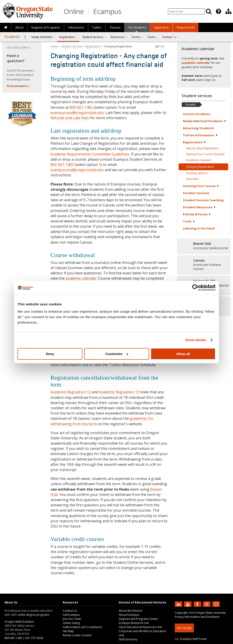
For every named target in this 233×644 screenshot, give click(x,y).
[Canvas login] (216, 608)
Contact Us (70, 611)
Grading (197, 173)
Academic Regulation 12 (71, 392)
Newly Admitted (42, 37)
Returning (198, 128)
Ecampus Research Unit (134, 623)
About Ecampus (129, 615)
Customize (117, 354)
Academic (199, 160)
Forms (136, 37)
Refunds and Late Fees (70, 118)
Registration (67, 37)
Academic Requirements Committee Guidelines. (90, 154)
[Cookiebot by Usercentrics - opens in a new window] (196, 288)
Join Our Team (72, 619)
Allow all (183, 354)
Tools (151, 37)
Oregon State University (210, 613)
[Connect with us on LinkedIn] (179, 604)
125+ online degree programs (30, 615)
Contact (169, 37)
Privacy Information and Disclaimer (197, 617)
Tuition (97, 27)
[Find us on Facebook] (198, 604)
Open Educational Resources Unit (140, 627)
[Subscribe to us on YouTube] (188, 604)
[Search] (209, 11)
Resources (118, 37)
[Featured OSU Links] (218, 11)
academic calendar (81, 278)
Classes (115, 27)
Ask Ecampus (71, 615)
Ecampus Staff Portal (191, 639)
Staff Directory (128, 639)
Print (160, 46)
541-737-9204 (34, 638)
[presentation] (218, 11)
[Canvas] (204, 265)
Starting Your (201, 186)
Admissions (76, 27)
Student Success (72, 46)
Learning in (199, 228)
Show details (196, 340)
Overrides (192, 179)
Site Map (68, 631)
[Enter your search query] (186, 11)
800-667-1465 (81, 107)
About (19, 27)
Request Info (186, 27)
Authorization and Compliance (82, 627)
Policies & (197, 214)
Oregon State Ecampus (19, 622)
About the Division (131, 611)
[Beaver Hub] (204, 246)
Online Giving (71, 623)
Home (54, 46)
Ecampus (107, 11)
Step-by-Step (202, 148)
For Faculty (184, 628)
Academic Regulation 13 (119, 392)
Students (12, 37)
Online (74, 11)
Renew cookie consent (77, 635)
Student (196, 193)
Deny (50, 354)
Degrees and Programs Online (138, 619)
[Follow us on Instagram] (207, 604)
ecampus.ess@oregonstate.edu (77, 170)
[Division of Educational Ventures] (228, 11)
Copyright (181, 613)
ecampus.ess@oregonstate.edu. (77, 113)
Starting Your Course (205, 154)
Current (197, 114)
